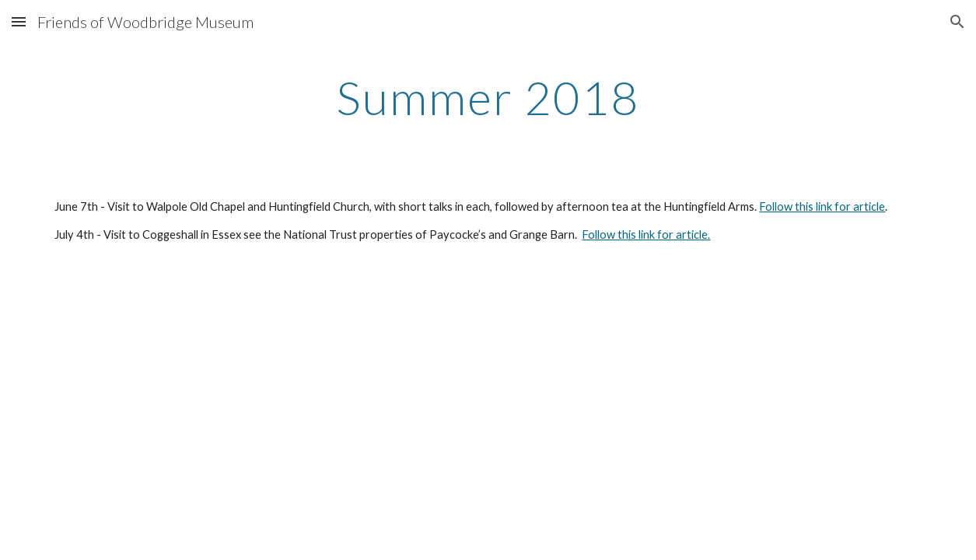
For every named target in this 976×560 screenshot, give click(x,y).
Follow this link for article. (646, 234)
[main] (488, 97)
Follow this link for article (822, 206)
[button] (19, 21)
